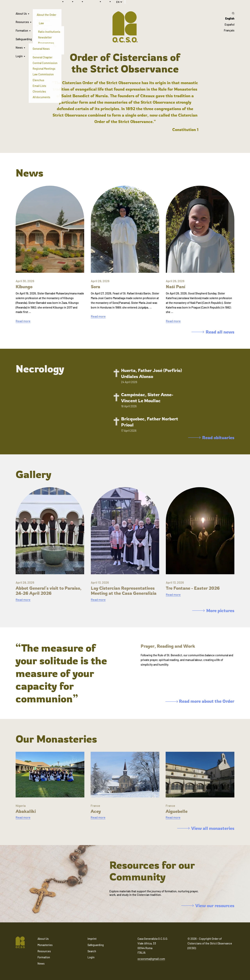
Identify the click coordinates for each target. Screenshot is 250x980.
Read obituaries (211, 437)
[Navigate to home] (20, 943)
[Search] (229, 13)
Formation (22, 31)
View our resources (208, 906)
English (230, 18)
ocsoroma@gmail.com (151, 959)
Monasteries (45, 945)
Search (92, 951)
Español (229, 25)
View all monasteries (206, 828)
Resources (22, 22)
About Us (21, 14)
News (19, 48)
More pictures (213, 610)
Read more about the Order (200, 701)
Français (229, 30)
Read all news (213, 332)
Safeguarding (24, 39)
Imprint (92, 939)
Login (19, 56)
